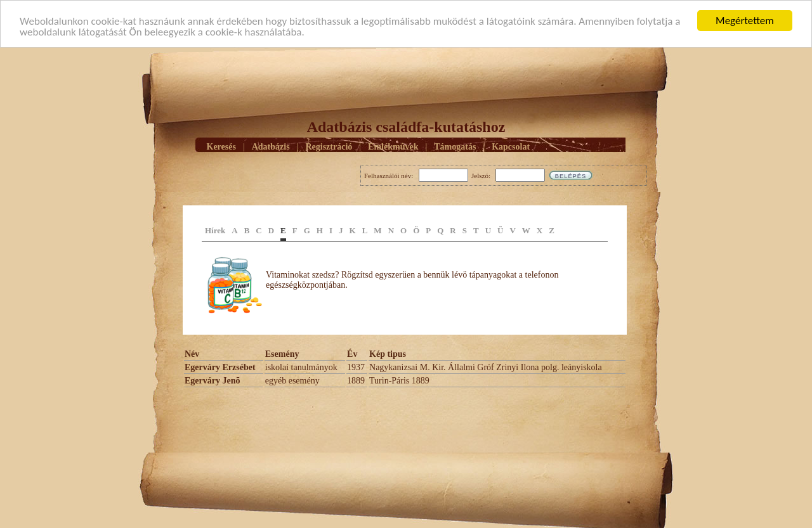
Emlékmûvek (393, 146)
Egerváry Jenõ (212, 381)
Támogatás (455, 146)
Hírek (215, 230)
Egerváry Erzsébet (220, 367)
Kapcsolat (511, 146)
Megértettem (745, 21)
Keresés (221, 146)
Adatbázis (271, 146)
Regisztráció (329, 146)
